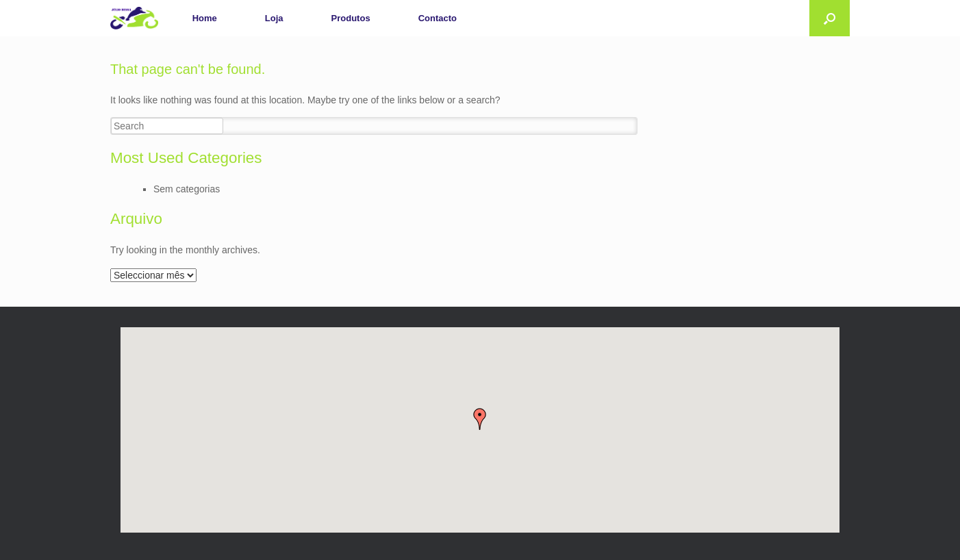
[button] (480, 419)
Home (205, 18)
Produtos (351, 18)
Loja (274, 18)
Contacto (438, 18)
